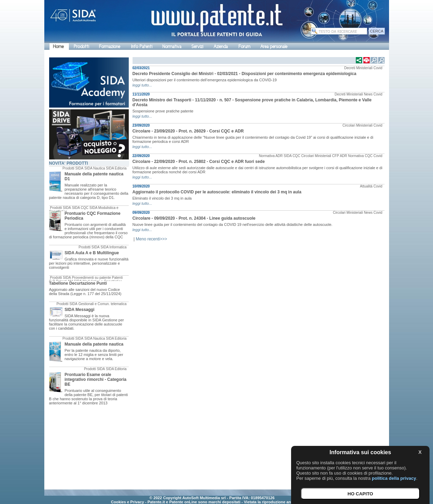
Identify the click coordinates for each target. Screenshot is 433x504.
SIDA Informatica (113, 247)
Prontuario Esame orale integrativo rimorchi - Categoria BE (96, 379)
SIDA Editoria (116, 168)
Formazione (110, 47)
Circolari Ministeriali (357, 125)
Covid (378, 68)
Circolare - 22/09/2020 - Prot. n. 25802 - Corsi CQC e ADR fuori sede (199, 162)
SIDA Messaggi (80, 310)
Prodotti (81, 47)
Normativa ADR (271, 156)
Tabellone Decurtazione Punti (78, 283)
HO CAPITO (360, 494)
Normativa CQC (360, 156)
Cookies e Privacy (127, 502)
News (368, 94)
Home (58, 47)
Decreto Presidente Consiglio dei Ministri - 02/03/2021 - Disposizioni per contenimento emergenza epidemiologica (245, 74)
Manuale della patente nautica (94, 344)
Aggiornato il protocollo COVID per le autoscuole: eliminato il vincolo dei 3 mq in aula (217, 192)
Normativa (172, 47)
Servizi (197, 47)
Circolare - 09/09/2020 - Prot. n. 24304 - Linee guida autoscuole (194, 218)
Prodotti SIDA (73, 168)
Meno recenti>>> (151, 239)
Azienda (221, 47)
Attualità (366, 186)
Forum (244, 47)
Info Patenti (142, 47)
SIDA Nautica (95, 168)
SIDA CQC (80, 208)
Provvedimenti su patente (92, 278)
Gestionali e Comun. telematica (103, 304)
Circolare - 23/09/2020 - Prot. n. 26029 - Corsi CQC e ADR (188, 131)
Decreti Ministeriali (358, 68)
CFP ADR (340, 156)
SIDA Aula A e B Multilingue (92, 253)
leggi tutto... (142, 85)
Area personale (274, 47)
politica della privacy (394, 478)
